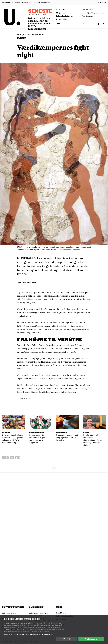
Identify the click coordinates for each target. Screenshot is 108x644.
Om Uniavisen (87, 10)
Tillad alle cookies (91, 639)
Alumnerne (61, 10)
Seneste (40, 11)
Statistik (36, 635)
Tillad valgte (67, 639)
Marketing (48, 635)
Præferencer (24, 635)
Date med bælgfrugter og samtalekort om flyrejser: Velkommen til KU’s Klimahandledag (40, 23)
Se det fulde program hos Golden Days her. (57, 392)
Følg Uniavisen (88, 16)
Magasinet (60, 13)
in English (102, 2)
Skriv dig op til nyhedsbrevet (93, 13)
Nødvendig (11, 635)
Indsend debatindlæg (65, 16)
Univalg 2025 (62, 19)
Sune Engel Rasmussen (26, 282)
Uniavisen (6, 2)
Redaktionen (61, 613)
